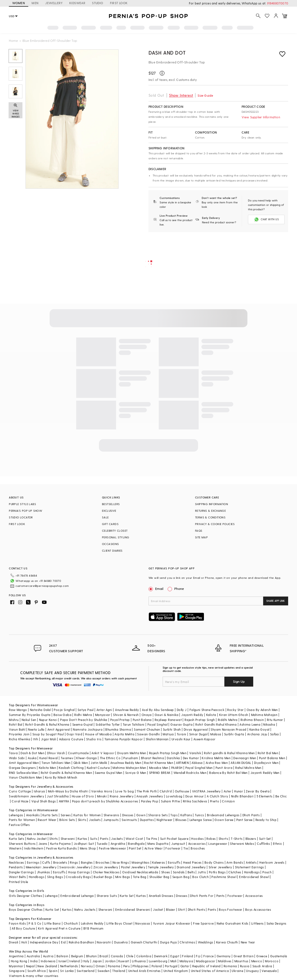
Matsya (168, 734)
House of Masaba (98, 734)
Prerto (215, 801)
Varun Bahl (17, 729)
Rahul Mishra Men (248, 768)
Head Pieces (192, 862)
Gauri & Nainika (167, 715)
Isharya (39, 791)
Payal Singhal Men (199, 768)
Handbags (252, 872)
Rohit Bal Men (268, 753)
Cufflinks (263, 844)
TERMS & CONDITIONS (210, 517)
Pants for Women (22, 820)
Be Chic (281, 796)
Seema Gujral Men (108, 773)
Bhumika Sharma (118, 729)
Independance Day (44, 942)
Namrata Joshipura (88, 729)
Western (15, 848)
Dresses (128, 815)
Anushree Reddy (127, 710)
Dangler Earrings (21, 872)
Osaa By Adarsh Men (262, 710)
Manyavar (103, 715)
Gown (141, 815)
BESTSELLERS (111, 504)
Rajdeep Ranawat (168, 720)
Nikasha (269, 724)
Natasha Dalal (40, 710)
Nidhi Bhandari (242, 796)
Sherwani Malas (242, 844)
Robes (211, 839)
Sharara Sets (158, 815)
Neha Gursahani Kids (233, 923)
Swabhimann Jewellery (26, 796)
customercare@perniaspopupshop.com (42, 586)
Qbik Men (81, 763)
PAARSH (177, 768)
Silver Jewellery (220, 867)
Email (157, 588)
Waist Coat (134, 839)
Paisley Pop (150, 801)
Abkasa (197, 763)
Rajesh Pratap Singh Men (168, 753)
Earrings (33, 862)
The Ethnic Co (110, 758)
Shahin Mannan (157, 739)
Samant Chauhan (147, 729)
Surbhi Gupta (234, 734)
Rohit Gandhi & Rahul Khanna (47, 724)
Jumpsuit (178, 844)
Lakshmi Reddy (92, 923)
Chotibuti (71, 923)
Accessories (197, 844)
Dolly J (182, 710)
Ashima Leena (250, 724)
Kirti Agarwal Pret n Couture (59, 928)
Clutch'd (166, 791)
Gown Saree (224, 820)
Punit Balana (142, 720)
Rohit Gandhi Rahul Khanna (216, 724)
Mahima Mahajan (264, 715)
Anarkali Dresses (161, 896)
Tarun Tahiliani (134, 724)
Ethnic (277, 844)
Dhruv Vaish (56, 753)
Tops (174, 815)
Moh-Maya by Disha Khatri (68, 791)
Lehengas (16, 815)
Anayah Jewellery (150, 796)
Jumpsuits (111, 820)
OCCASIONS (111, 544)
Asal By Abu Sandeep (158, 710)
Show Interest (181, 95)
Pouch (267, 872)
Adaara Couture (71, 739)
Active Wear (153, 848)
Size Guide (205, 95)
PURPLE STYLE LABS (22, 504)
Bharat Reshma (153, 758)
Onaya (147, 715)
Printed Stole (18, 882)
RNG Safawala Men (23, 773)
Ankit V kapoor (103, 753)
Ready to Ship (266, 820)
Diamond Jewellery (191, 867)
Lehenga (51, 896)
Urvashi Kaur (181, 739)
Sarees (66, 815)
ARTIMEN (182, 763)
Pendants (16, 867)
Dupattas (147, 820)
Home (13, 40)
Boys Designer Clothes (26, 909)
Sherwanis (112, 815)
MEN (35, 3)
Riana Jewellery (122, 796)
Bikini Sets (67, 820)
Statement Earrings (249, 867)
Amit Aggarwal (59, 729)
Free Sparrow (203, 923)
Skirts (82, 820)
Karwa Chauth (227, 942)
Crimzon (228, 801)
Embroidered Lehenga (77, 896)
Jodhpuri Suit (84, 844)
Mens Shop (88, 848)
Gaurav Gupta (181, 724)
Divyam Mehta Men (132, 753)
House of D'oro (83, 796)
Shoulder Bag (159, 877)
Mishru (14, 720)
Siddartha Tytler (108, 724)
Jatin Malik (99, 763)
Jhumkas (43, 872)
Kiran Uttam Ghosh (234, 715)
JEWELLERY (54, 3)
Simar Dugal (198, 734)
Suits (94, 839)
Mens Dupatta (158, 844)
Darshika (173, 758)
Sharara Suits (107, 896)
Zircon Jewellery (106, 867)
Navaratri (104, 942)
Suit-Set (265, 839)
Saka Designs (276, 923)
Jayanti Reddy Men (265, 773)
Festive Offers (19, 825)
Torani (181, 734)
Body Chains (214, 862)
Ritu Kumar (275, 720)
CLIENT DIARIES (112, 551)
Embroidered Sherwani (133, 909)
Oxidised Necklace (136, 872)
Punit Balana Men (272, 758)
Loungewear (218, 844)
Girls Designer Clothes (25, 896)
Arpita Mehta (124, 734)
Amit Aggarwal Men (24, 763)
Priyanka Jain (19, 734)
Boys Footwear (231, 909)
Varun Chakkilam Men (25, 777)
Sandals (179, 872)
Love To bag (125, 791)
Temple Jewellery (161, 867)
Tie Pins (152, 839)
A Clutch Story (217, 796)
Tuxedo (102, 844)
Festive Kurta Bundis (62, 848)
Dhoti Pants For (202, 896)
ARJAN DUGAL (241, 763)
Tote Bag (140, 877)
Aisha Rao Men (217, 763)
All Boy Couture (23, 928)
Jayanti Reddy (192, 715)
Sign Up (239, 681)
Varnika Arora (102, 791)
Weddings (205, 942)
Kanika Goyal (259, 729)
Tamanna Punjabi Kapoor (124, 739)
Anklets (251, 862)
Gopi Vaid (74, 734)
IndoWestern (34, 848)
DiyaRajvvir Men (266, 763)
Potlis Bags (217, 872)
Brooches (198, 848)
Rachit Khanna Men (159, 763)
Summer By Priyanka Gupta (30, 715)
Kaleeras (158, 862)
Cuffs (46, 862)
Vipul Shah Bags (44, 801)
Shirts (53, 839)
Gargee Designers (22, 768)
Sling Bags (55, 877)
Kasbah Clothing (71, 768)
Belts (191, 872)
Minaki (102, 796)
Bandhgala (136, 844)
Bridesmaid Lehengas (223, 815)
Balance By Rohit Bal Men (228, 773)
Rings (74, 862)
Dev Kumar (191, 758)
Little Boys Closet (119, 923)
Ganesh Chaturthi (144, 942)
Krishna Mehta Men (216, 758)
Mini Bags (123, 877)
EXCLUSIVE (109, 511)
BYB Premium (93, 928)
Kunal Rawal (48, 758)
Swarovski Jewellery (75, 867)
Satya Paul (86, 710)
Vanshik (195, 753)
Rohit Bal (16, 724)
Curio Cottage (20, 791)
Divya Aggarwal (196, 729)
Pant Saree (244, 820)
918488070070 (278, 3)
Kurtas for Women (87, 815)
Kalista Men (47, 768)
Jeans (43, 844)
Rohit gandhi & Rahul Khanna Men (229, 753)
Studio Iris (94, 739)
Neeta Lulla (36, 729)
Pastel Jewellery (133, 867)
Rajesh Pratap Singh (200, 720)
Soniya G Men (136, 773)
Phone (179, 588)
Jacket (158, 909)
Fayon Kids (17, 923)
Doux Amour (195, 796)
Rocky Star (235, 710)
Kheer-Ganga (86, 758)
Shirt (181, 909)
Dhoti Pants (251, 815)
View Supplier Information (261, 117)
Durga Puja (168, 942)
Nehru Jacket (37, 839)
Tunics (199, 815)
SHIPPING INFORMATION (212, 504)
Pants (104, 839)
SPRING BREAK (160, 773)
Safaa (275, 734)
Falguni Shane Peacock (207, 710)
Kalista (211, 715)
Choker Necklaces (106, 872)
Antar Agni (104, 710)
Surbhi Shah (172, 729)
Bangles (87, 862)
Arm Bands (235, 862)
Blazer (171, 909)
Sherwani (68, 839)
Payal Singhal (158, 724)
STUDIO (98, 3)
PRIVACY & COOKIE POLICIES (215, 524)
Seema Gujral (83, 724)
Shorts (223, 839)
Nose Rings (121, 862)
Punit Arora (224, 768)
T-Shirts (237, 839)
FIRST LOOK (119, 3)
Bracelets (60, 862)
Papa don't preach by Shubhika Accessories (105, 801)
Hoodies (197, 839)
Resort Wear (47, 820)
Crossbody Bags (78, 877)
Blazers (251, 839)
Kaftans (186, 815)
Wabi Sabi (17, 758)
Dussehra (121, 942)
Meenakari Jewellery (41, 867)
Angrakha (118, 844)
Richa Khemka (20, 739)
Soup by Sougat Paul (48, 734)
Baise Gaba (62, 715)
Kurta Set (127, 896)
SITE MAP (201, 537)
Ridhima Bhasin (252, 720)
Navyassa (143, 923)
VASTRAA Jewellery (206, 791)
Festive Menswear (112, 848)
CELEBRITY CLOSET (115, 531)
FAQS (199, 531)
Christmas (187, 942)
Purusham (131, 758)
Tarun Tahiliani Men (56, 763)
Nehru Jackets (85, 909)
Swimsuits (129, 820)
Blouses (181, 820)
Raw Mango (18, 710)
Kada (154, 872)
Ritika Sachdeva (195, 801)
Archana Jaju (257, 734)
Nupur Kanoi (48, 720)
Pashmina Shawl (224, 877)
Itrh (36, 739)
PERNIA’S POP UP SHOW (25, 511)
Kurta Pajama (61, 844)
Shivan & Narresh (126, 715)
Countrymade (78, 753)
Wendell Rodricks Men (190, 773)
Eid (63, 942)
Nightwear (165, 820)
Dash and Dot (167, 53)
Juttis (202, 872)
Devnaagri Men (245, 758)
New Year (248, 942)
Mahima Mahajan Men (129, 768)
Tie (186, 848)
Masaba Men (159, 768)
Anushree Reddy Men (126, 763)
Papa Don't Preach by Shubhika (84, 720)
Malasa (216, 734)
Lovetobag (174, 796)
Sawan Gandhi (148, 734)
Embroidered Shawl (254, 877)
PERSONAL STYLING (116, 537)
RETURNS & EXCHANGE (210, 511)
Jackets (95, 820)
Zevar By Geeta (258, 791)
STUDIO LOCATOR (21, 517)
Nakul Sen (29, 720)
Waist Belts (17, 877)
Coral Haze (20, 801)
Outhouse (182, 791)
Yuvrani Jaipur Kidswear (172, 923)
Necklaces (16, 862)
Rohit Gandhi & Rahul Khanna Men (66, 773)
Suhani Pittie (170, 801)
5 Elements (265, 796)
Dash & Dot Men (32, 753)
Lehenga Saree (201, 820)
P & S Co (35, 923)
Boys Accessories (258, 909)
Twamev (67, 758)
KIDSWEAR (77, 3)
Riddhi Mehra (228, 720)
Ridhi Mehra (83, 715)
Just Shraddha (58, 796)
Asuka (32, 758)
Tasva (13, 753)
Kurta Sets (50, 815)
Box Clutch (200, 877)
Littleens (258, 923)
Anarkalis (33, 815)
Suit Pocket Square (174, 839)
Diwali (14, 942)
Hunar (239, 791)
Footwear (173, 848)
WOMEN (19, 3)
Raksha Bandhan (81, 942)
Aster (227, 791)
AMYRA (64, 801)
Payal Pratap (120, 720)
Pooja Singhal (64, 710)
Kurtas (82, 839)
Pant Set (135, 848)
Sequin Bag (181, 877)
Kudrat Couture (98, 768)
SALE (105, 517)
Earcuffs (174, 862)
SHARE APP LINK (276, 601)
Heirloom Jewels (272, 862)
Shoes (166, 872)
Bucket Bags (103, 877)
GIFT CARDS (110, 524)
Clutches (235, 872)
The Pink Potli (147, 791)
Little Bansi (53, 923)
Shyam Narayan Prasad (228, 729)
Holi (24, 942)
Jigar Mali (49, 739)
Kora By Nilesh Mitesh (61, 777)
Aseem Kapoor (204, 739)
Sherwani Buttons (22, 844)
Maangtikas (140, 862)
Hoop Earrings (79, 872)
